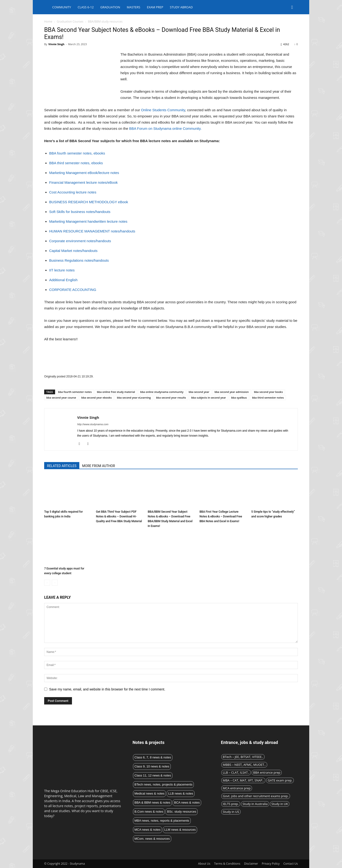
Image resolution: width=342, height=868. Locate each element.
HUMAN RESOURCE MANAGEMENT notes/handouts (92, 231)
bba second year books (268, 392)
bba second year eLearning (134, 398)
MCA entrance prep (237, 788)
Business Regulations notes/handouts (79, 260)
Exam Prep (155, 7)
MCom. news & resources (152, 839)
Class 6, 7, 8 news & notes (153, 757)
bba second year (199, 392)
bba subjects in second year (209, 398)
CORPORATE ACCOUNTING (73, 290)
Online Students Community (163, 110)
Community (62, 7)
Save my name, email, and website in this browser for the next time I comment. (107, 689)
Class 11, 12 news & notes (153, 775)
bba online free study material (116, 392)
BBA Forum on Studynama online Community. (165, 128)
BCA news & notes (187, 803)
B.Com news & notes (149, 812)
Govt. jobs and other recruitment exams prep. (256, 796)
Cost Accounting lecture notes (73, 192)
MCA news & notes (147, 830)
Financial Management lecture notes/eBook (83, 182)
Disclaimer (251, 864)
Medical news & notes (149, 793)
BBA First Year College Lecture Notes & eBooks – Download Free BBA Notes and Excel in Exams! (221, 516)
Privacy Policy (271, 864)
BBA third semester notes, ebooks (76, 163)
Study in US (231, 812)
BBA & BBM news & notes (152, 803)
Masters (134, 7)
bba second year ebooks (96, 398)
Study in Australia (255, 804)
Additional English (63, 280)
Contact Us (291, 864)
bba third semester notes (268, 398)
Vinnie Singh (56, 44)
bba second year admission (232, 392)
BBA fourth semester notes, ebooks (77, 153)
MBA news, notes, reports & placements (162, 821)
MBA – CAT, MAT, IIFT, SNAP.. (243, 780)
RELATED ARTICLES (62, 466)
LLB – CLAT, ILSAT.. (236, 772)
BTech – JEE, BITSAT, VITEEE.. (243, 757)
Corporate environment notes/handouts (80, 241)
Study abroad (181, 7)
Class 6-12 (86, 7)
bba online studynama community (162, 392)
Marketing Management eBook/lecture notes (84, 173)
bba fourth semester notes (75, 392)
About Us (204, 864)
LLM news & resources (180, 830)
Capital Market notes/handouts (73, 251)
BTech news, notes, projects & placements (163, 784)
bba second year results (171, 398)
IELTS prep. (231, 804)
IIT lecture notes (62, 270)
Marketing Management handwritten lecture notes (88, 221)
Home (48, 22)
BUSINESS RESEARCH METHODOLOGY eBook (89, 202)
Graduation (110, 7)
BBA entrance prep (267, 772)
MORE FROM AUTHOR (99, 466)
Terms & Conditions (227, 864)
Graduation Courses (70, 22)
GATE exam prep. (280, 780)
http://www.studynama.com (93, 424)
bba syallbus (239, 398)
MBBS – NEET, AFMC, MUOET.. (244, 765)
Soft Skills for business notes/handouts (80, 212)
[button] (292, 7)
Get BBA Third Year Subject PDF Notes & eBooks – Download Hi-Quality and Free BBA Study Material (119, 516)
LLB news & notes (181, 793)
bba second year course (61, 398)
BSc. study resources (182, 812)
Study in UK (280, 804)
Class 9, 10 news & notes (152, 766)
